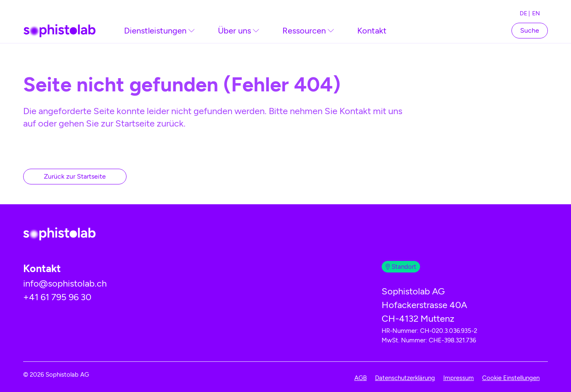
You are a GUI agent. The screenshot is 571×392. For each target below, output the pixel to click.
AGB (361, 378)
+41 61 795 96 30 (57, 297)
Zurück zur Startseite (75, 176)
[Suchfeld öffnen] (530, 30)
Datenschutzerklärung (405, 378)
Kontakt (372, 31)
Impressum (459, 378)
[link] (159, 31)
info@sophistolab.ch (65, 283)
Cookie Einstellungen (511, 378)
